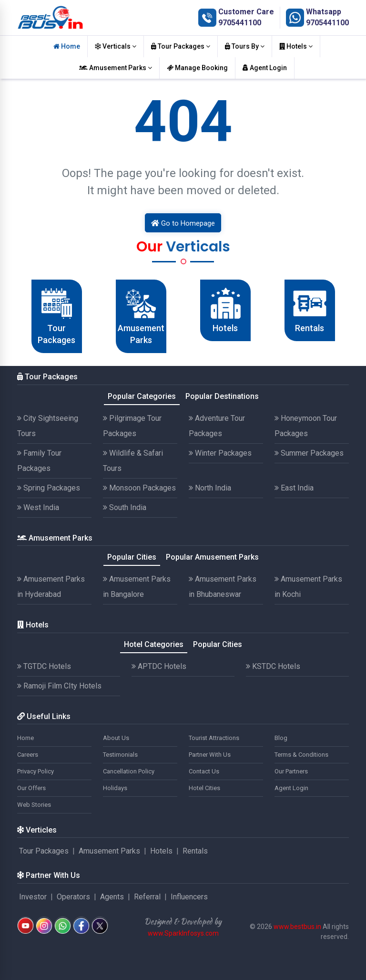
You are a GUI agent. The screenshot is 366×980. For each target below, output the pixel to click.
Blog (281, 738)
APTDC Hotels (159, 666)
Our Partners (291, 771)
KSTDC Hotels (273, 666)
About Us (116, 738)
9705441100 (240, 23)
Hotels (296, 46)
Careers (28, 755)
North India (210, 488)
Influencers (189, 897)
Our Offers (31, 788)
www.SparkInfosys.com (183, 933)
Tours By (245, 46)
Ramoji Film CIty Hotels (59, 686)
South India (125, 507)
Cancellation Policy (129, 771)
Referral (147, 897)
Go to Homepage (183, 223)
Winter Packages (220, 453)
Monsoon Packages (139, 488)
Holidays (115, 788)
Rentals (195, 851)
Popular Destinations (222, 396)
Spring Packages (49, 488)
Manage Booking (197, 68)
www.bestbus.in (297, 927)
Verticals (116, 46)
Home (67, 46)
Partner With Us (210, 755)
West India (38, 507)
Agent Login (265, 68)
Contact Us (204, 771)
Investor (33, 897)
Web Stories (34, 805)
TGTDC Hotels (44, 666)
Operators (73, 897)
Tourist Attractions (214, 738)
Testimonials (120, 755)
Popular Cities (132, 557)
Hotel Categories (154, 644)
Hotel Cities (204, 788)
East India (294, 488)
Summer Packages (309, 453)
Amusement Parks (116, 68)
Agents (112, 897)
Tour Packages (181, 46)
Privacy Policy (36, 771)
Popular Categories (142, 396)
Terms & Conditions (301, 755)
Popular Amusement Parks (212, 557)
